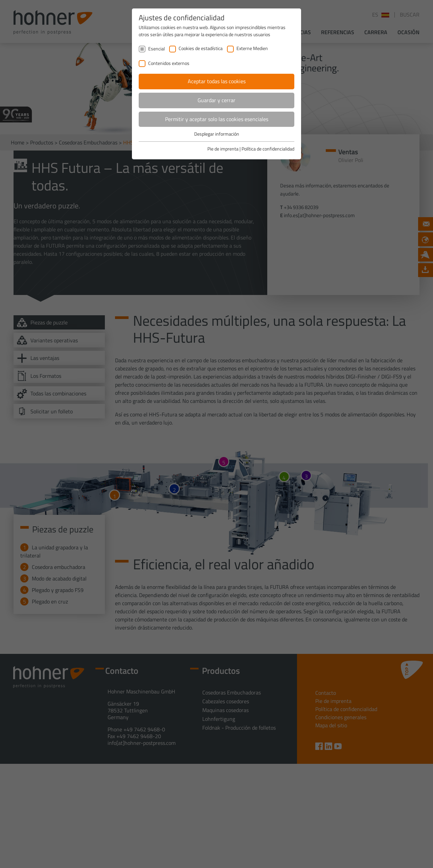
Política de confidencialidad (268, 149)
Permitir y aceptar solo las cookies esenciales (217, 119)
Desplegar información (217, 134)
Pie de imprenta (223, 149)
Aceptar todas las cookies (217, 81)
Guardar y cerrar (216, 100)
